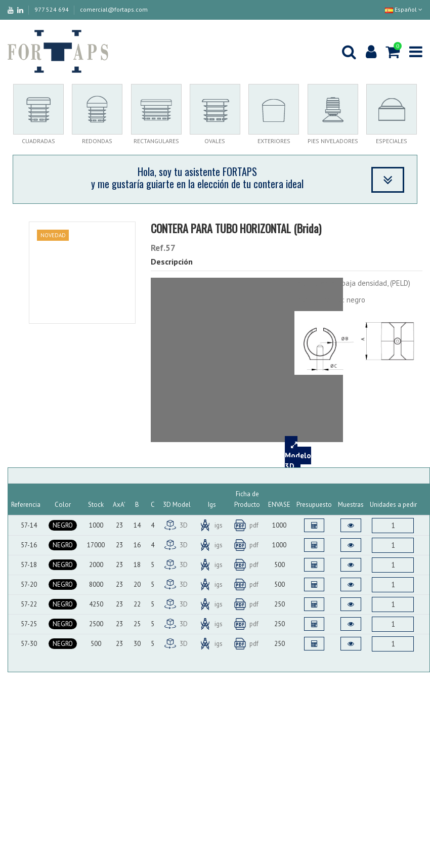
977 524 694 (52, 9)
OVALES (215, 141)
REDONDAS (97, 141)
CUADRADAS (38, 141)
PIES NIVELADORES (333, 141)
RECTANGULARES (156, 141)
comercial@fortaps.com (114, 9)
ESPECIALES (392, 141)
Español (404, 9)
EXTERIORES (274, 141)
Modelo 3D (298, 455)
